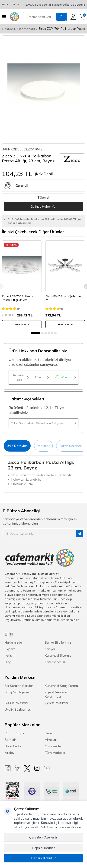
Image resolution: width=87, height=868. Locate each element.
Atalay (10, 753)
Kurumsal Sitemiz (58, 655)
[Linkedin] (17, 768)
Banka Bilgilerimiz (58, 642)
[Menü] (4, 17)
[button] (35, 333)
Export (42, 377)
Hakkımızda (13, 642)
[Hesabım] (73, 17)
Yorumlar (43, 446)
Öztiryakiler (53, 746)
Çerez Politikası (56, 703)
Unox (49, 733)
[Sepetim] (82, 17)
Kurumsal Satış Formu (61, 686)
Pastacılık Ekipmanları (19, 29)
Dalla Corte (13, 746)
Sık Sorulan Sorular (19, 686)
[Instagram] (37, 768)
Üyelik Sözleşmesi (18, 709)
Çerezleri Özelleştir (44, 837)
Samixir (10, 740)
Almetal (51, 740)
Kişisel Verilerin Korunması (56, 694)
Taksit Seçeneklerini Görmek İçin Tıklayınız (43, 423)
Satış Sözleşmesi (18, 692)
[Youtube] (47, 768)
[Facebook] (8, 768)
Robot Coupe (14, 733)
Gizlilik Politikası (16, 703)
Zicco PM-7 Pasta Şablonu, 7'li (63, 298)
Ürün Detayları (17, 446)
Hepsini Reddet (43, 848)
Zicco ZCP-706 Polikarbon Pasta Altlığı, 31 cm (19, 298)
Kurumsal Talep (20, 377)
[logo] (14, 17)
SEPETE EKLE (22, 324)
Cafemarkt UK (55, 662)
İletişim (10, 655)
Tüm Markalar (55, 753)
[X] (27, 768)
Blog (8, 662)
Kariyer (50, 649)
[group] (43, 90)
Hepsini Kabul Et (44, 858)
